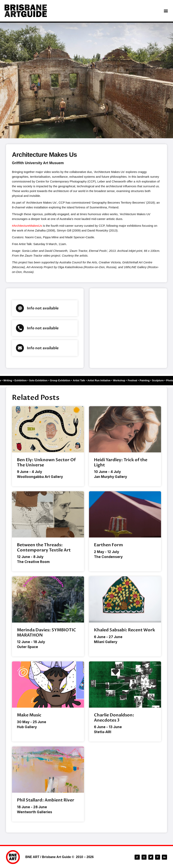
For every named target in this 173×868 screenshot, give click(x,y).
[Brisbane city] (128, 328)
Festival (143, 381)
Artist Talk (85, 381)
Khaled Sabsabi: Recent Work (125, 630)
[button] (166, 11)
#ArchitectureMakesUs (27, 226)
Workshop (129, 381)
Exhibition (21, 381)
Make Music (29, 715)
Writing (7, 381)
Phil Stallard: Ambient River (46, 800)
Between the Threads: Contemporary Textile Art (44, 547)
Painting (157, 381)
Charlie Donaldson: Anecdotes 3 (114, 718)
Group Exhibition (65, 381)
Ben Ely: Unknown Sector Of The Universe (46, 462)
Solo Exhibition (41, 381)
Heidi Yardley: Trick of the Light (121, 462)
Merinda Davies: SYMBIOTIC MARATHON (46, 633)
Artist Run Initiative (107, 381)
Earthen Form (108, 545)
